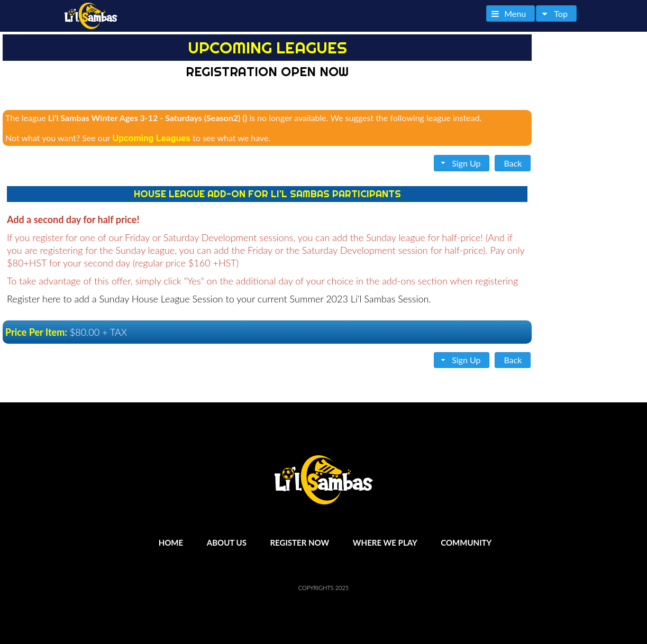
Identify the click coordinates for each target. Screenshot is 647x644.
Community (466, 542)
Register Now (299, 542)
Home (171, 542)
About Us (227, 542)
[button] (511, 13)
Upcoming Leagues (151, 138)
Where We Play (385, 542)
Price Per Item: (36, 332)
